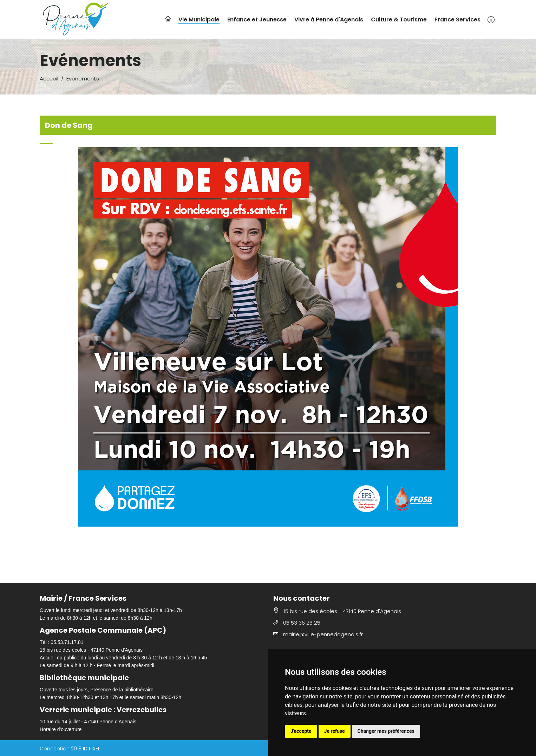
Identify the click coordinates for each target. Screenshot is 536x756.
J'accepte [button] (301, 731)
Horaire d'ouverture (61, 729)
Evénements (83, 79)
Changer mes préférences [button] (386, 731)
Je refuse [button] (335, 731)
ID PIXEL (91, 749)
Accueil (49, 79)
